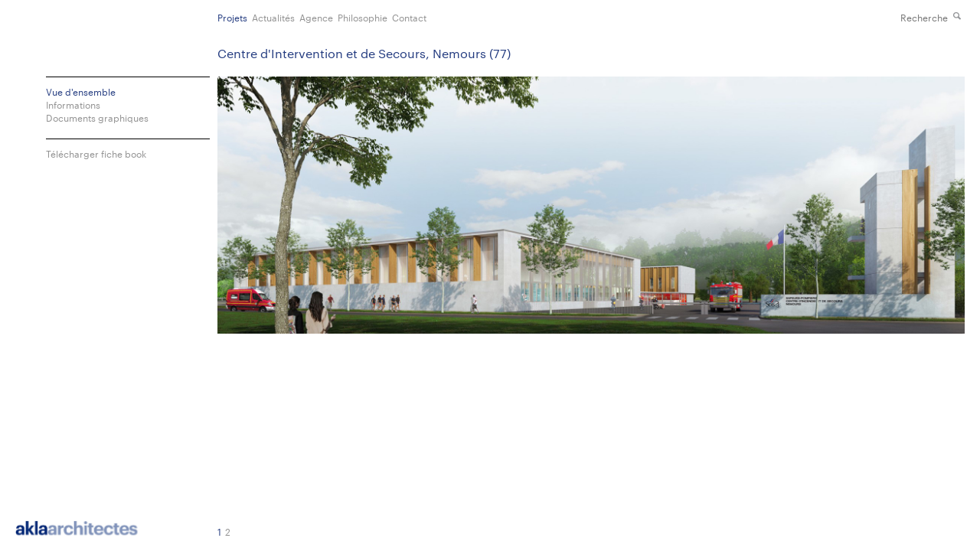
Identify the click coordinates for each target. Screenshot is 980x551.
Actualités (273, 17)
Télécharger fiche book (96, 153)
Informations (73, 104)
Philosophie (363, 17)
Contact (409, 17)
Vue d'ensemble (81, 91)
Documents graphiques (97, 117)
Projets (232, 17)
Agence (316, 17)
